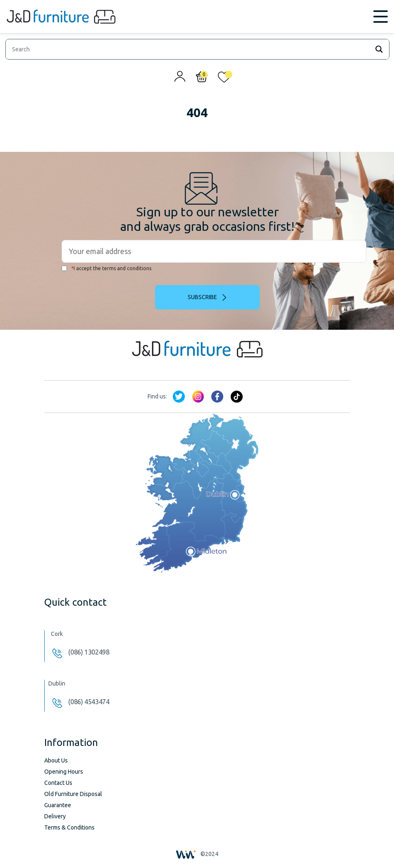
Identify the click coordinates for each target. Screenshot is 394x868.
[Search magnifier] (379, 49)
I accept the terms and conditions (106, 268)
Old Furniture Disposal (73, 794)
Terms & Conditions (69, 827)
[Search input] (190, 49)
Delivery (55, 816)
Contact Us (58, 783)
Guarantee (58, 805)
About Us (56, 760)
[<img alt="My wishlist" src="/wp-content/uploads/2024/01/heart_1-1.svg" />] (224, 79)
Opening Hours (64, 772)
